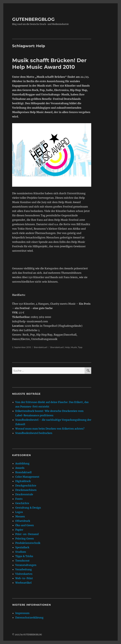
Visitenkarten (24, 574)
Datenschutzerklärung (29, 618)
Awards (20, 468)
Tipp (80, 347)
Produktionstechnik (28, 543)
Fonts (19, 499)
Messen (20, 516)
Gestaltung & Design (28, 508)
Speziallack (22, 547)
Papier (19, 530)
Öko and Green (25, 525)
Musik (74, 347)
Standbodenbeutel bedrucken (34, 433)
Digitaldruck (23, 481)
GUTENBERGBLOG (33, 19)
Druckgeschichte (26, 486)
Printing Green (25, 539)
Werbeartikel (23, 583)
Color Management (27, 477)
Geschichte (22, 503)
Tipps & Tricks (24, 556)
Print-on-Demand (27, 534)
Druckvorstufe (24, 494)
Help (67, 347)
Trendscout (22, 561)
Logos (19, 512)
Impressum (22, 613)
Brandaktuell (41, 347)
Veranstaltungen (26, 565)
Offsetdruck (23, 521)
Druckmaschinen (26, 490)
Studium (21, 552)
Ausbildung (22, 463)
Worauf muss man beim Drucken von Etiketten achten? (50, 429)
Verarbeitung (24, 569)
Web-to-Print (24, 578)
